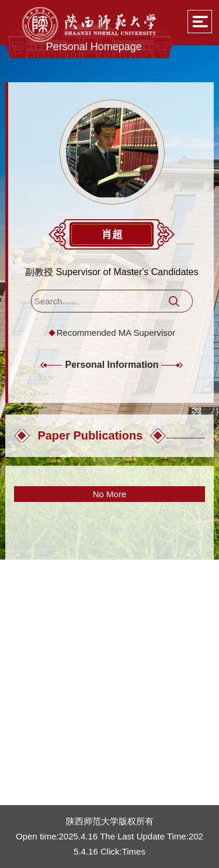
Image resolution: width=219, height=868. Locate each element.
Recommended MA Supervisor (116, 333)
